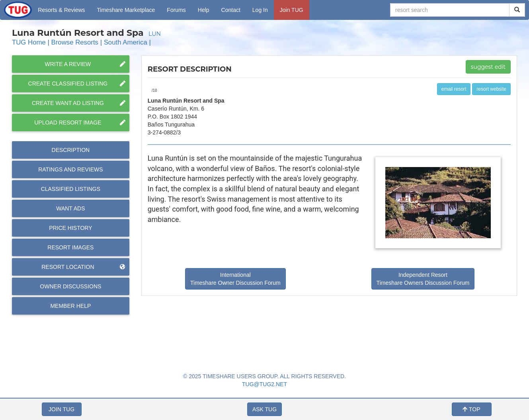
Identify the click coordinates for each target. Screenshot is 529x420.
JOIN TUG (61, 409)
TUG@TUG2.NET (264, 384)
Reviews (70, 169)
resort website (491, 89)
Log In (260, 10)
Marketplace (126, 10)
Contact (231, 10)
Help (204, 10)
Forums (176, 10)
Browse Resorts (75, 42)
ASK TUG (264, 409)
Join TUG (292, 10)
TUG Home (29, 42)
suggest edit (488, 67)
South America (126, 42)
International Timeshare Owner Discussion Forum (235, 279)
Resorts (61, 10)
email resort (454, 89)
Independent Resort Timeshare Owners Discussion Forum (423, 279)
